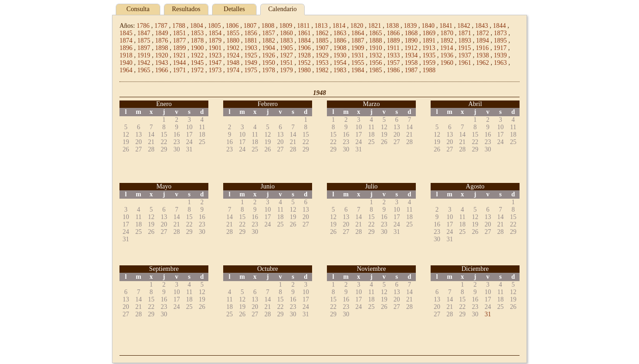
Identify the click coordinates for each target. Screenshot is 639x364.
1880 (233, 41)
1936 (447, 55)
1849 (162, 33)
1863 (340, 33)
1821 (375, 26)
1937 (465, 55)
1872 (482, 33)
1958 (411, 63)
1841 (446, 26)
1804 (196, 26)
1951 (287, 63)
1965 (144, 70)
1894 (482, 41)
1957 (394, 63)
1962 (482, 63)
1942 (144, 63)
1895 (501, 41)
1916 (482, 48)
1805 (214, 26)
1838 (392, 26)
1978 (269, 70)
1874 (126, 41)
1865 (376, 33)
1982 (322, 70)
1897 (144, 48)
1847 (144, 33)
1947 (215, 63)
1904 (269, 48)
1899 (180, 48)
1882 (269, 41)
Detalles (234, 9)
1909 (358, 48)
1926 (269, 55)
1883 (287, 41)
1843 (482, 26)
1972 (197, 70)
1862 (322, 33)
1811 (303, 26)
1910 (376, 48)
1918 (126, 55)
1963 (501, 63)
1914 (446, 48)
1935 (429, 55)
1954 (340, 63)
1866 (394, 33)
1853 (197, 33)
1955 (358, 63)
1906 (304, 48)
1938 (482, 55)
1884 (304, 41)
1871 (465, 33)
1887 (358, 41)
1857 (269, 33)
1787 (161, 26)
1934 (411, 55)
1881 (251, 41)
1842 (464, 26)
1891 (429, 41)
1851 (180, 33)
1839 (410, 26)
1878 (197, 41)
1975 (251, 70)
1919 (144, 55)
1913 (429, 48)
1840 (428, 26)
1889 (394, 41)
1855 (233, 33)
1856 (251, 33)
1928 (304, 55)
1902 (233, 48)
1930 (340, 55)
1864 (358, 33)
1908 (340, 48)
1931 (358, 55)
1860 (287, 33)
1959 (429, 63)
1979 (287, 70)
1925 (251, 55)
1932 (376, 55)
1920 (162, 55)
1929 (322, 55)
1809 (286, 26)
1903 (251, 48)
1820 (357, 26)
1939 (501, 55)
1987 (411, 70)
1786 (143, 26)
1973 (215, 70)
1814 (339, 26)
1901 (215, 48)
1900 (197, 48)
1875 (144, 41)
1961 (465, 63)
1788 (179, 26)
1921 (180, 55)
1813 (321, 26)
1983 (340, 70)
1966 (162, 70)
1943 (162, 63)
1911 (393, 48)
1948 (233, 63)
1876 (162, 41)
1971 (180, 70)
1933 (394, 55)
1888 (376, 41)
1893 (465, 41)
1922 (197, 55)
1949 (251, 63)
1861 (304, 33)
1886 (340, 41)
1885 (322, 41)
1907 (322, 48)
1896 (126, 48)
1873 (501, 33)
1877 (180, 41)
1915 (464, 48)
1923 (215, 55)
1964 (126, 70)
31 (488, 314)
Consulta (138, 9)
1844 (499, 26)
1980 (304, 70)
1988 (429, 70)
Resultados (186, 9)
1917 (500, 48)
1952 (304, 63)
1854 (215, 33)
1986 (394, 70)
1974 (233, 70)
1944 (180, 63)
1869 (429, 33)
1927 (287, 55)
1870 (447, 33)
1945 (197, 63)
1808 (268, 26)
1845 (126, 33)
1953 (322, 63)
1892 (447, 41)
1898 (162, 48)
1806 (232, 26)
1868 (411, 33)
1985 (376, 70)
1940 (126, 63)
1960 (447, 63)
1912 (411, 48)
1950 (269, 63)
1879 (215, 41)
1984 (358, 70)
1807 (250, 26)
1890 (411, 41)
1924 (233, 55)
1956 (376, 63)
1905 (287, 48)
